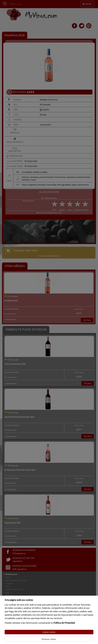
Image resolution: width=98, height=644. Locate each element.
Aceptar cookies (49, 632)
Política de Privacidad (64, 623)
